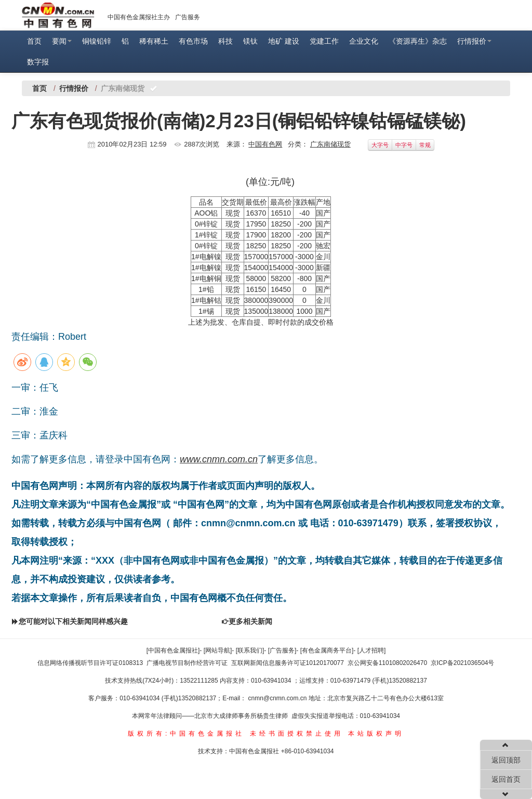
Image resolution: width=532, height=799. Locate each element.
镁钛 (250, 41)
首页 (34, 41)
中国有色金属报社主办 (139, 17)
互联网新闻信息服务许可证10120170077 (288, 663)
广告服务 (188, 17)
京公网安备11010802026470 (387, 663)
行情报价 (474, 41)
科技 (225, 41)
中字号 (404, 145)
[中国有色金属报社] (173, 650)
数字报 (38, 62)
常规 (425, 145)
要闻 (62, 41)
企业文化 (364, 41)
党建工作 (324, 41)
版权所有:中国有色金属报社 (186, 734)
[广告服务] (282, 650)
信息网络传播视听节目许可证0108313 (90, 663)
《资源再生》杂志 (418, 41)
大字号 (380, 145)
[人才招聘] (372, 650)
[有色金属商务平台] (327, 650)
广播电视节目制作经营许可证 (187, 663)
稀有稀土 (154, 41)
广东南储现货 (330, 144)
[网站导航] (218, 650)
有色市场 (193, 41)
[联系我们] (250, 650)
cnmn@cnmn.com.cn (278, 698)
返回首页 (506, 779)
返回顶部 (506, 760)
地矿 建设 (284, 41)
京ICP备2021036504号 (463, 663)
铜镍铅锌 (97, 41)
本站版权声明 (376, 734)
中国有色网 (265, 144)
